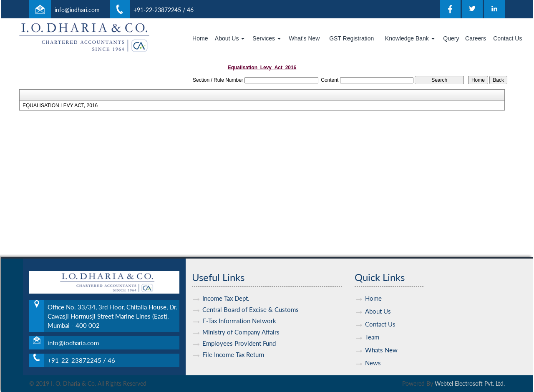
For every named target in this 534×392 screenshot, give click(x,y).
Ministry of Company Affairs (241, 324)
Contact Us (508, 38)
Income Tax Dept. (226, 291)
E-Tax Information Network (239, 313)
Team (372, 329)
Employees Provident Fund (239, 336)
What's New (304, 38)
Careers (476, 38)
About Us (230, 38)
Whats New (381, 342)
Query (451, 38)
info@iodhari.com (77, 10)
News (373, 355)
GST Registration (351, 38)
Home (200, 38)
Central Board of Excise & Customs (251, 302)
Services (267, 38)
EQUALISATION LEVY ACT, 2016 (60, 106)
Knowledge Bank (410, 38)
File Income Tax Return (233, 347)
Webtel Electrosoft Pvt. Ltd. (470, 383)
